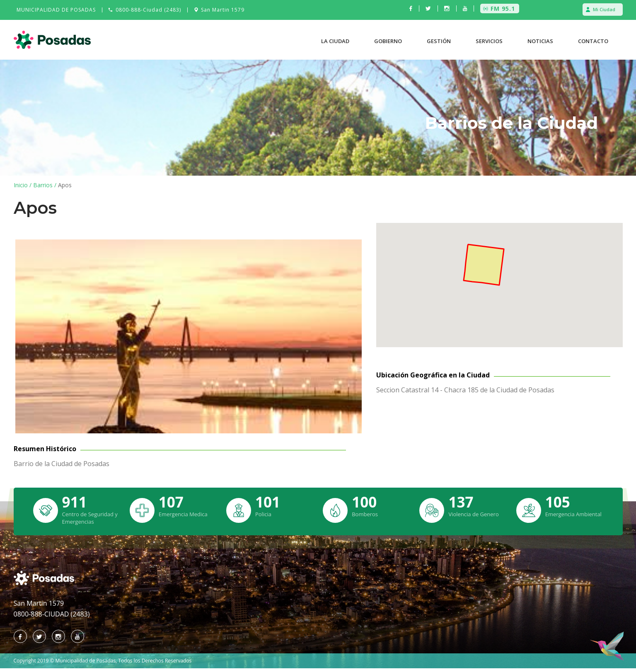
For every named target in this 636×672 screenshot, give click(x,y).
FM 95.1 (503, 8)
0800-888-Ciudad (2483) (148, 10)
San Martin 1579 (223, 10)
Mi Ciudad (604, 9)
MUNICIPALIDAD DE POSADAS (56, 10)
